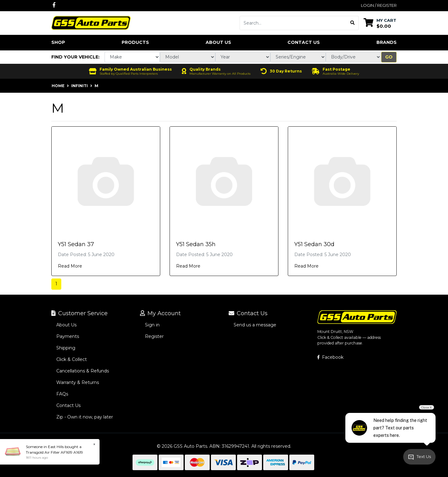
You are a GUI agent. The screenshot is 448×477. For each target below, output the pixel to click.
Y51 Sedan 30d (314, 244)
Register (154, 336)
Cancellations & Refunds (83, 371)
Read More (70, 266)
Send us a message (255, 325)
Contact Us (304, 42)
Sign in (152, 325)
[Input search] (293, 23)
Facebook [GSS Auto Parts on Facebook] (330, 357)
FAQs (62, 394)
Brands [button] (387, 42)
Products (135, 42)
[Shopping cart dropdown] (380, 23)
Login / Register (379, 5)
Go (389, 57)
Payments (68, 336)
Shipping (66, 348)
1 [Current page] (56, 284)
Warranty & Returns (78, 382)
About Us (218, 42)
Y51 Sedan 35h (196, 244)
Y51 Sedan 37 (76, 244)
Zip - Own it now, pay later (85, 417)
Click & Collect (72, 359)
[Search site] (353, 23)
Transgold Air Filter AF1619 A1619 (54, 452)
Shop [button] (58, 42)
